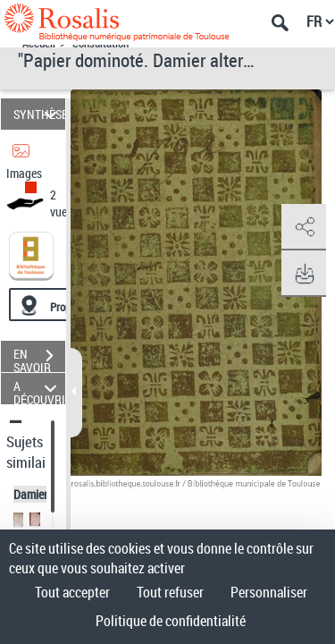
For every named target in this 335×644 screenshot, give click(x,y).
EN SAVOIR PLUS (39, 358)
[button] (304, 227)
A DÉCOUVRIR (39, 389)
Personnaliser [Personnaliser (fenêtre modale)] (269, 592)
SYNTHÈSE (39, 114)
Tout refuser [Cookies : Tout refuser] (170, 592)
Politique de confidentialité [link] (171, 621)
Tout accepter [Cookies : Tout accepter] (72, 592)
